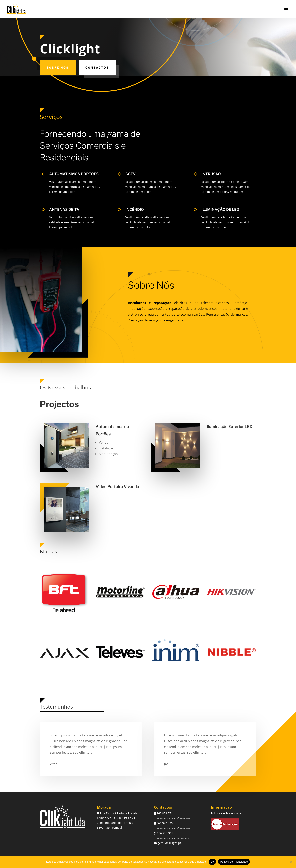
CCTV (130, 174)
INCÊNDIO (135, 210)
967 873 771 (164, 813)
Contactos (97, 68)
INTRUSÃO (211, 174)
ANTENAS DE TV (64, 210)
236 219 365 (165, 833)
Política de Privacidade (226, 813)
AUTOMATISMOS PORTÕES (74, 174)
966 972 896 (164, 823)
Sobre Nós (58, 68)
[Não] (291, 862)
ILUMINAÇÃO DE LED (220, 210)
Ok (212, 862)
